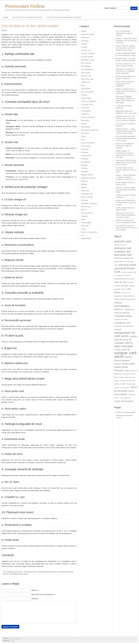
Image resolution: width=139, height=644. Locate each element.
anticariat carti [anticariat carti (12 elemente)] (123, 255)
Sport (83, 219)
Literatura (85, 172)
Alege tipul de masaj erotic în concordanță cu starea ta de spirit (126, 203)
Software (84, 216)
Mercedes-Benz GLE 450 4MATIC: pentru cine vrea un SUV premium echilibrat (126, 118)
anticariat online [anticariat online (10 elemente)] (127, 265)
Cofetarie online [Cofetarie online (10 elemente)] (123, 316)
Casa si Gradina (87, 92)
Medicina (85, 181)
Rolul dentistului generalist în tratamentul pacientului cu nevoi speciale (126, 138)
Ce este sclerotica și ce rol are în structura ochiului (126, 65)
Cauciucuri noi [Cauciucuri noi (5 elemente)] (126, 293)
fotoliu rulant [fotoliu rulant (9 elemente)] (128, 364)
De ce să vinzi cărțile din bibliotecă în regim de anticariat (125, 146)
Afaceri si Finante (88, 34)
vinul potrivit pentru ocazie (18, 574)
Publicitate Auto (87, 194)
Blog (83, 85)
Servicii (84, 210)
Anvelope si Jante (88, 60)
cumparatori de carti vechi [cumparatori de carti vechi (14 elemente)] (125, 334)
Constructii (85, 108)
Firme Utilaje (86, 146)
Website (35, 599)
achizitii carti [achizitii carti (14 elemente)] (123, 241)
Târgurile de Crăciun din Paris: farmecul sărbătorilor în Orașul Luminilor (126, 215)
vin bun (5, 574)
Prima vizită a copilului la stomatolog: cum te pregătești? (125, 84)
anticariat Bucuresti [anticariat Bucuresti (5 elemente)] (120, 245)
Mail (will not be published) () (43, 594)
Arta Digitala (86, 66)
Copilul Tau (85, 114)
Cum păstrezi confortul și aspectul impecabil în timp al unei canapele (126, 228)
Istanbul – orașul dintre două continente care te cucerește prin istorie (126, 41)
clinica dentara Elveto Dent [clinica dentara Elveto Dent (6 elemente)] (125, 299)
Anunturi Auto (86, 50)
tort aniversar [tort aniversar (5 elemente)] (125, 388)
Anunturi (84, 47)
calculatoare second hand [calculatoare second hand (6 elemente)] (124, 279)
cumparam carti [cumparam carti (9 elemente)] (122, 323)
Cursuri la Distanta (88, 117)
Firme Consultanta (88, 143)
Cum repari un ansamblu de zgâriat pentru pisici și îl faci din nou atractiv (126, 163)
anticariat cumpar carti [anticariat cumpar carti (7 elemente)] (124, 258)
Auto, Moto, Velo (87, 79)
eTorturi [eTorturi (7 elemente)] (117, 364)
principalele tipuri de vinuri (47, 572)
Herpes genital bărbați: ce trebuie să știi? (125, 209)
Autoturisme (86, 82)
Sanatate (85, 200)
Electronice (85, 133)
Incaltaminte (86, 162)
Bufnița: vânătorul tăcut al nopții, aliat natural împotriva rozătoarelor (126, 91)
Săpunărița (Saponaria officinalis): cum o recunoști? (126, 112)
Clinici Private (86, 98)
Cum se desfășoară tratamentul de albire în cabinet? (124, 33)
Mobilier (84, 184)
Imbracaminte (86, 156)
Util (82, 235)
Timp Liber (85, 226)
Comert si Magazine (89, 101)
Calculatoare (86, 89)
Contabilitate (86, 111)
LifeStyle (84, 168)
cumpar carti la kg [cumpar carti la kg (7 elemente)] (122, 350)
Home (6, 17)
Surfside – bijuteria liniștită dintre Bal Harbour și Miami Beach (126, 190)
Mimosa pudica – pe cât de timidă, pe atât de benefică (126, 60)
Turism (84, 229)
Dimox (12, 641)
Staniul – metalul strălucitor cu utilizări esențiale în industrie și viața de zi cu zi (126, 177)
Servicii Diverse (87, 213)
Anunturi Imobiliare (88, 54)
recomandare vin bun (66, 572)
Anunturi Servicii (87, 57)
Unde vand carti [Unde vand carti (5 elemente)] (125, 398)
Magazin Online (87, 175)
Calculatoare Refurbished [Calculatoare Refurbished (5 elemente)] (122, 275)
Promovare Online (25, 6)
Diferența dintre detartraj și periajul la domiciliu (126, 77)
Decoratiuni (85, 121)
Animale (84, 44)
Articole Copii (86, 76)
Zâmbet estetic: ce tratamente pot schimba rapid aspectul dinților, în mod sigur (125, 154)
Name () (35, 590)
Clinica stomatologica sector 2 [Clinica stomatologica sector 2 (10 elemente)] (122, 306)
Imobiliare (85, 159)
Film (83, 140)
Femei (83, 136)
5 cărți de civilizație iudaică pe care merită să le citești (126, 54)
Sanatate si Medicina (89, 203)
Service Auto (86, 207)
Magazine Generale (88, 178)
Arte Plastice (86, 73)
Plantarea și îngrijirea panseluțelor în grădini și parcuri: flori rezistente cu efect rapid (125, 100)
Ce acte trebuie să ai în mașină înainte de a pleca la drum (126, 170)
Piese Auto (85, 191)
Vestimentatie (86, 239)
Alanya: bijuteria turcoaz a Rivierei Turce (125, 184)
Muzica (84, 188)
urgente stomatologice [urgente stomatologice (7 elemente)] (124, 401)
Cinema (84, 95)
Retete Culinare (87, 197)
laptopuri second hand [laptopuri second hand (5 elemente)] (128, 381)
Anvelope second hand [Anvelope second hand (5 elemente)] (129, 272)
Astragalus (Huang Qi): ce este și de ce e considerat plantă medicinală (125, 71)
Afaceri (84, 31)
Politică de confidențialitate (27, 17)
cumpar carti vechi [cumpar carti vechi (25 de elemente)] (125, 355)
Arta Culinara (86, 63)
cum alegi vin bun (30, 572)
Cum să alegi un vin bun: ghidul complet (30, 26)
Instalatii (84, 165)
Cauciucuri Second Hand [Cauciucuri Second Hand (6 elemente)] (124, 296)
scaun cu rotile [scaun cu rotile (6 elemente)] (120, 384)
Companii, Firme (87, 105)
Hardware (85, 152)
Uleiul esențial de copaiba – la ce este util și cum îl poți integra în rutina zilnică (126, 48)
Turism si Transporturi (89, 232)
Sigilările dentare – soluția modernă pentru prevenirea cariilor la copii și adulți (126, 131)
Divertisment (86, 127)
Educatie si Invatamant (90, 130)
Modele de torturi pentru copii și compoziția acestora (126, 221)
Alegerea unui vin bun (15, 572)
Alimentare (85, 38)
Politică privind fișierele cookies (64, 17)
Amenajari (85, 41)
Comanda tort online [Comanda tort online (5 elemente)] (121, 319)
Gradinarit (85, 149)
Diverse (4, 30)
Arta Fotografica (87, 69)
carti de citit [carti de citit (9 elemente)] (120, 282)
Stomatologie (86, 223)
